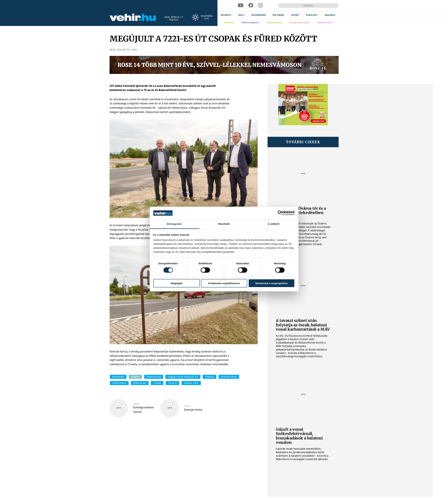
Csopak (157, 383)
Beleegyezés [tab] (174, 224)
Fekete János (119, 383)
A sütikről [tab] (274, 224)
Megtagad (176, 283)
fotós (187, 406)
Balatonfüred (154, 377)
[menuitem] (226, 15)
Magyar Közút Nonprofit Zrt (183, 377)
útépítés (210, 377)
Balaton (135, 377)
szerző (136, 404)
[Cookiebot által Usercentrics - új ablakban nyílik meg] (280, 213)
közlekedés (118, 377)
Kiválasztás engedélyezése (224, 283)
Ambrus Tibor (191, 383)
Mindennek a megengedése (271, 283)
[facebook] (251, 5)
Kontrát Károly (229, 377)
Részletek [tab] (224, 224)
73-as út (173, 383)
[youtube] (241, 5)
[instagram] (260, 5)
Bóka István (140, 383)
